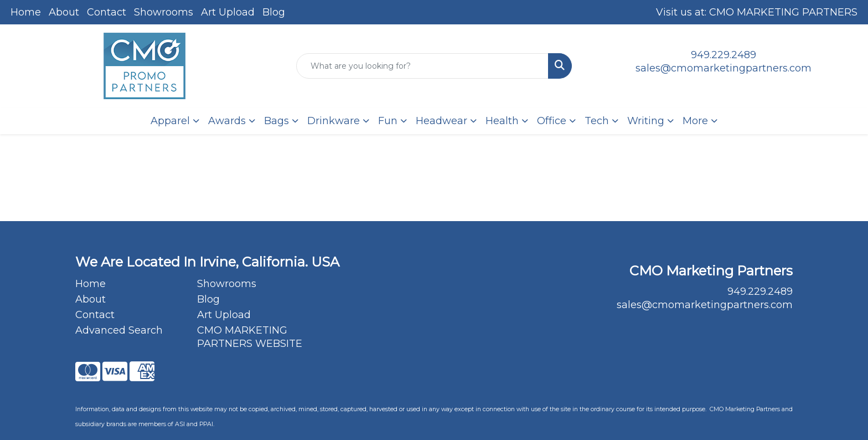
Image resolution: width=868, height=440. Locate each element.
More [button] (695, 121)
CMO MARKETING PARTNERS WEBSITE (250, 337)
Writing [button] (646, 121)
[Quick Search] (423, 66)
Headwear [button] (441, 121)
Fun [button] (388, 121)
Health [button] (502, 121)
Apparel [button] (170, 121)
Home (26, 12)
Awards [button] (227, 121)
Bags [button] (277, 121)
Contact (107, 12)
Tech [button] (597, 121)
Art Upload (228, 12)
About (64, 12)
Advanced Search (119, 330)
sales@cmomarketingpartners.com (724, 68)
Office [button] (552, 121)
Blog (274, 12)
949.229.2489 (724, 55)
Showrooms (164, 12)
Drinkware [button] (334, 121)
